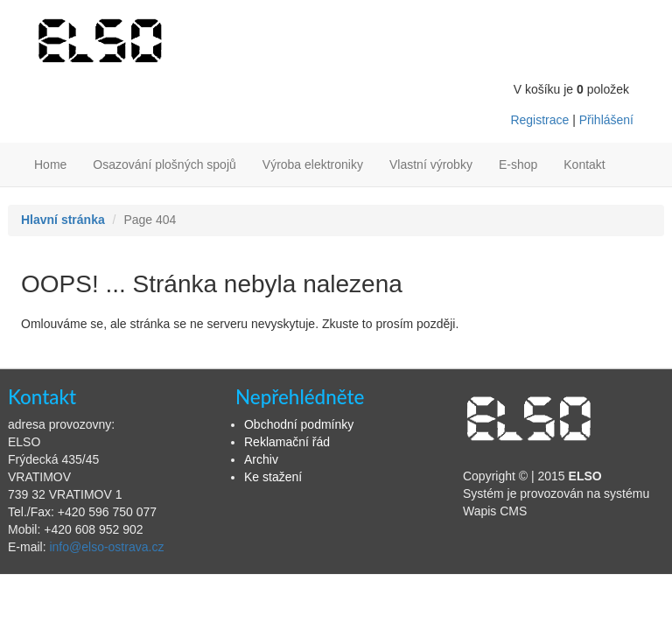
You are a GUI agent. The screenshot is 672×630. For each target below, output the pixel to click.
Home (50, 164)
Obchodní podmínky (299, 424)
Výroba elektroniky (313, 164)
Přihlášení (606, 120)
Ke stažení (273, 477)
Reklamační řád (287, 442)
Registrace (539, 120)
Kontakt (584, 164)
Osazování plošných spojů (164, 164)
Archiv (261, 459)
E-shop (518, 164)
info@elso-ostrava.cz (106, 547)
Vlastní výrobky (431, 164)
